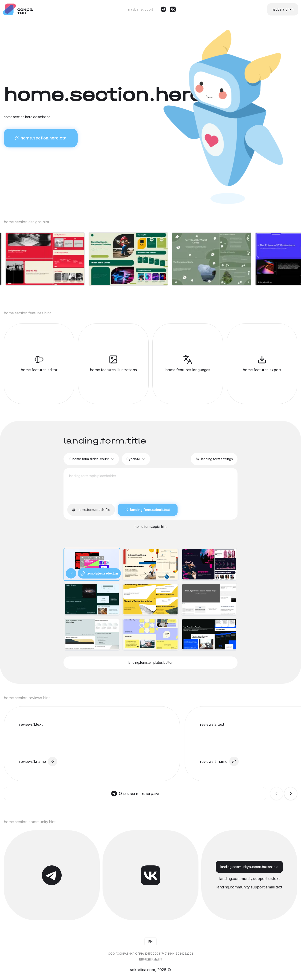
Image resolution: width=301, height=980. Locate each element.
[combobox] (91, 459)
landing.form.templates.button (150, 663)
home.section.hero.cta (41, 138)
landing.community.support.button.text (249, 867)
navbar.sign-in (283, 9)
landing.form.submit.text (148, 510)
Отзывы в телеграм (135, 794)
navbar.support (141, 9)
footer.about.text (151, 959)
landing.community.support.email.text (249, 887)
